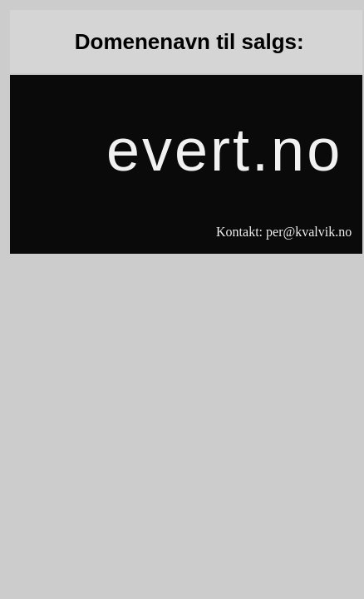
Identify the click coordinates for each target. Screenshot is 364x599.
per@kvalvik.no (309, 232)
